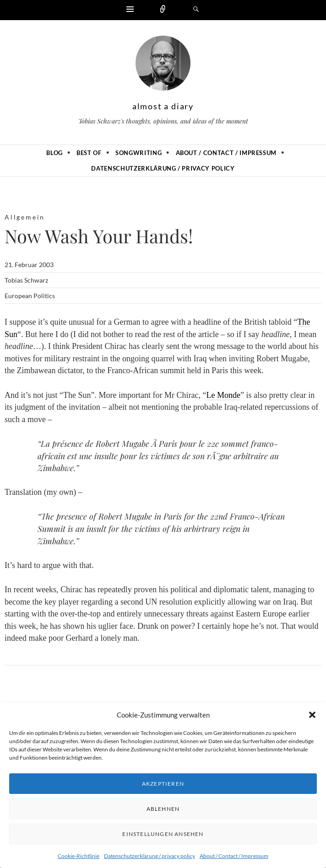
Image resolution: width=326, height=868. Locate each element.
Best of (89, 153)
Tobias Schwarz (26, 280)
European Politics (30, 296)
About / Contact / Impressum (234, 856)
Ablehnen (163, 809)
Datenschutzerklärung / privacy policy (149, 856)
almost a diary (163, 106)
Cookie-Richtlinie (79, 856)
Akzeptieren (163, 784)
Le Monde (223, 395)
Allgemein (25, 217)
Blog (54, 153)
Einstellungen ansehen (163, 834)
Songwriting (139, 153)
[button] (312, 715)
